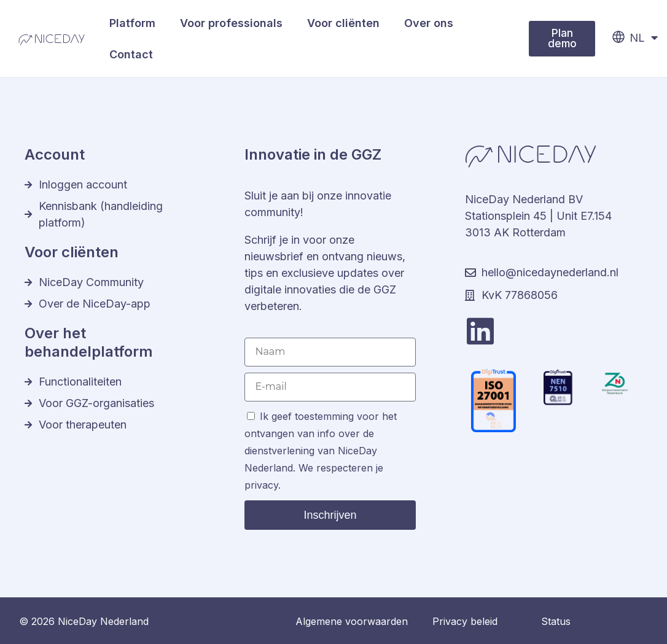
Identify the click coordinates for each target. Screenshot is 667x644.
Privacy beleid (465, 621)
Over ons (429, 23)
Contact (131, 54)
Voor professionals (231, 23)
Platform (132, 23)
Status (556, 621)
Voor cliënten (343, 23)
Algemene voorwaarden (352, 621)
